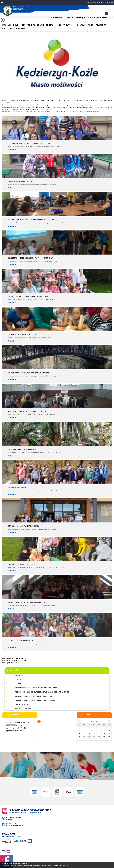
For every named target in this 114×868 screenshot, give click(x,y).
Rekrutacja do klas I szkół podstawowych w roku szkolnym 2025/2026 (42, 692)
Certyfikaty (20, 680)
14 (89, 733)
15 (94, 733)
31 (104, 739)
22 (94, 736)
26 (79, 739)
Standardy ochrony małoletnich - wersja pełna (34, 696)
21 (89, 736)
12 (79, 733)
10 (104, 731)
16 (99, 733)
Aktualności (20, 676)
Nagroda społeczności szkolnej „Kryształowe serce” (36, 688)
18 (109, 733)
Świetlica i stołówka (23, 708)
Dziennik (18, 684)
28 (89, 739)
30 (99, 739)
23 (99, 736)
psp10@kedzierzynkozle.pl (102, 8)
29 (94, 739)
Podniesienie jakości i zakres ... (97, 18)
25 (109, 736)
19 (79, 736)
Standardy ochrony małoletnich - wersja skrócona (35, 700)
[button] (2, 3)
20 (84, 736)
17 (104, 733)
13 (84, 733)
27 (84, 739)
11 (109, 731)
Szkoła (67, 18)
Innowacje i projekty (78, 18)
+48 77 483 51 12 (107, 8)
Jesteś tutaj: (55, 18)
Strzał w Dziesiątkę (23, 704)
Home (61, 18)
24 (104, 736)
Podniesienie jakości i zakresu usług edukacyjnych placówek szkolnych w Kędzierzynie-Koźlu (54, 27)
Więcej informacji (39, 721)
